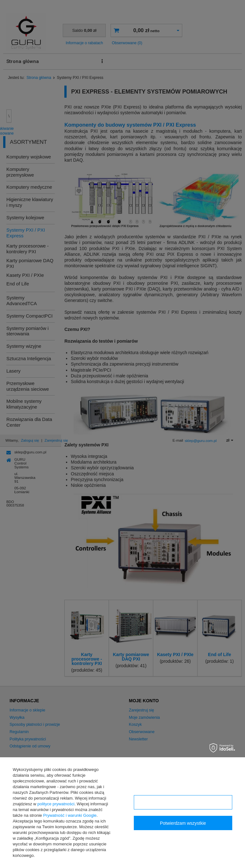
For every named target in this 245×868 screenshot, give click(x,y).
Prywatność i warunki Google (70, 815)
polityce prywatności (56, 804)
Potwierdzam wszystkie (183, 823)
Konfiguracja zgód (183, 802)
